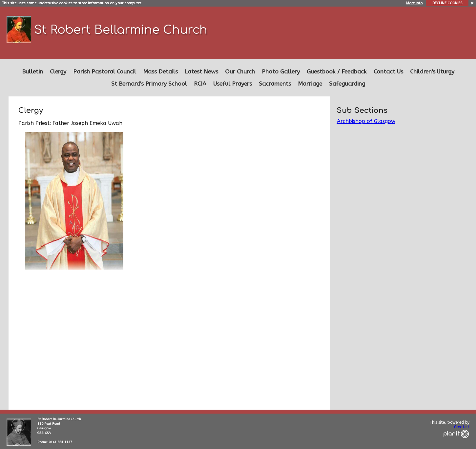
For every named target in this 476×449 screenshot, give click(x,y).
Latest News (201, 72)
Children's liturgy (432, 72)
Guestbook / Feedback (337, 72)
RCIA (200, 84)
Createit (462, 427)
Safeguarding (347, 84)
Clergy (58, 72)
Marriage (310, 84)
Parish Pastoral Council (105, 72)
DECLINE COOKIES (447, 3)
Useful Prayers (233, 84)
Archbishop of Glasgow (366, 121)
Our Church (240, 72)
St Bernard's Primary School (149, 84)
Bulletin (32, 72)
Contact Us (388, 72)
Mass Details (160, 72)
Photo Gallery (281, 72)
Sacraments (275, 84)
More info (414, 3)
